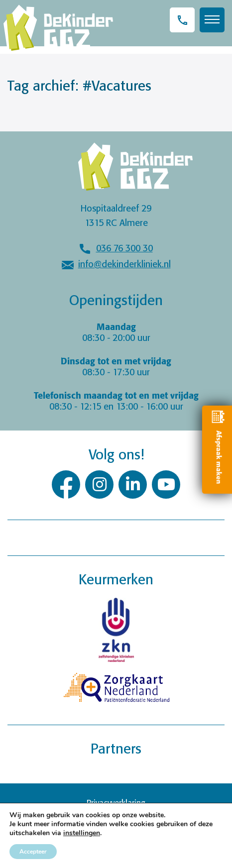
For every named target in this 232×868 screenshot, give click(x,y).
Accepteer (33, 852)
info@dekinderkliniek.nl (124, 265)
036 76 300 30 (124, 249)
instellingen (82, 833)
